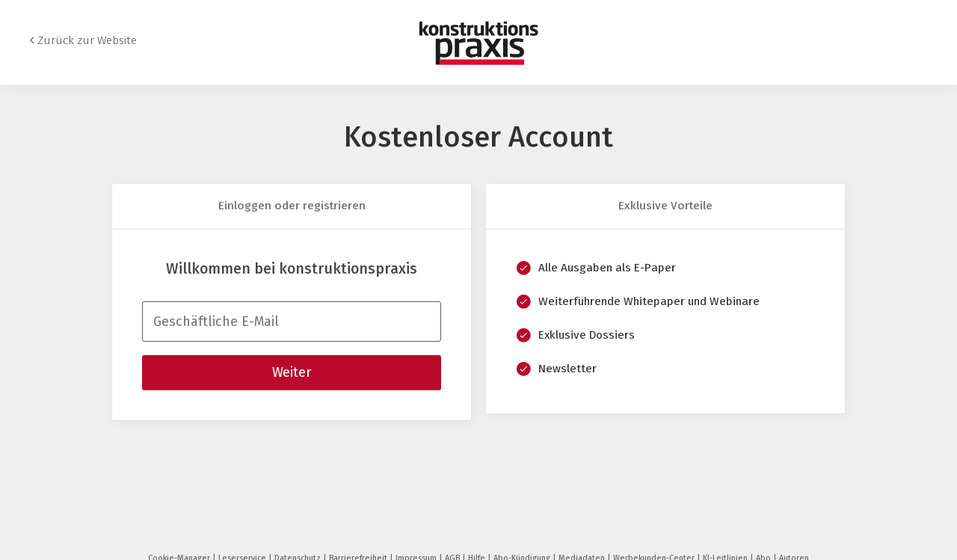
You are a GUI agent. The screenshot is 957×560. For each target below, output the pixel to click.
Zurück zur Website (87, 40)
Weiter (292, 372)
